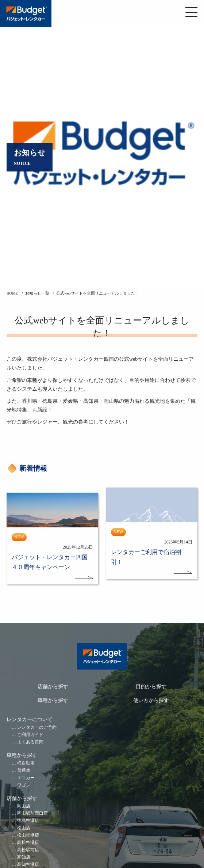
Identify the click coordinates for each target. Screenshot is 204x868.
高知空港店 (28, 865)
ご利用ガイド (30, 735)
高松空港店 (28, 843)
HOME (12, 293)
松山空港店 (28, 835)
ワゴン (24, 785)
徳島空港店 (28, 821)
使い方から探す (151, 700)
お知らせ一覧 (37, 293)
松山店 (24, 828)
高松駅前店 (28, 850)
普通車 (24, 771)
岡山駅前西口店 (32, 813)
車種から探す (53, 700)
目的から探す (151, 687)
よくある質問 (30, 742)
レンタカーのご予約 (37, 727)
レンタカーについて (30, 719)
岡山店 (24, 806)
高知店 (24, 857)
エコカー (26, 778)
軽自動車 (26, 763)
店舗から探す (53, 687)
